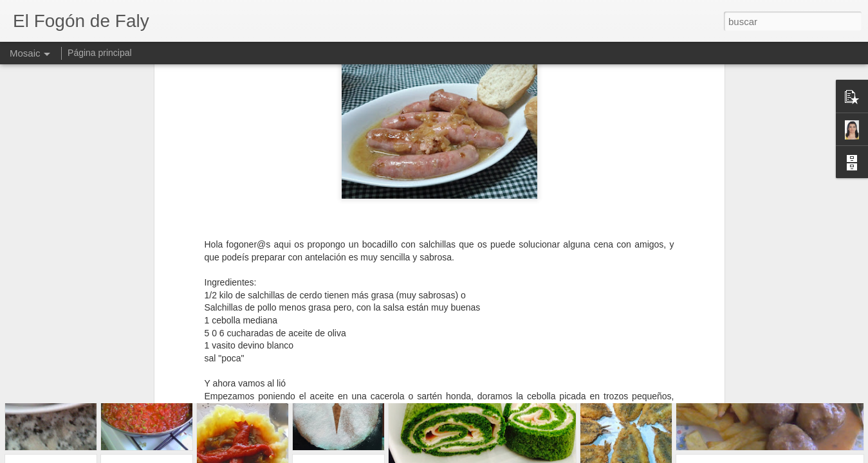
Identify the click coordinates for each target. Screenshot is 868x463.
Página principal (100, 53)
